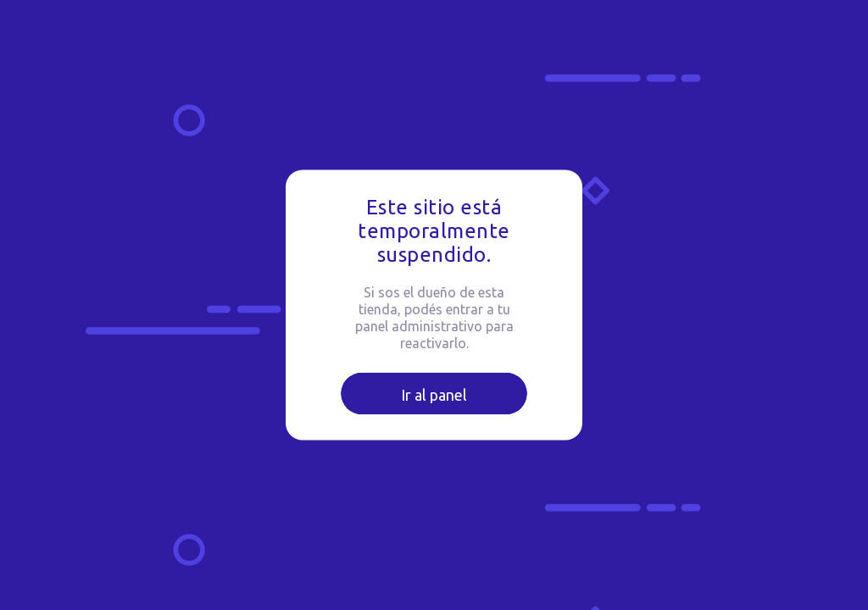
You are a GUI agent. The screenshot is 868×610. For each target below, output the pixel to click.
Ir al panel (434, 395)
